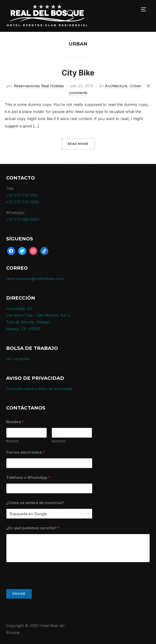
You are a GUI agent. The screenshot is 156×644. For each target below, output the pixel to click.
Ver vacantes (18, 359)
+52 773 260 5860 (23, 219)
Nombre (12, 441)
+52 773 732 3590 (23, 202)
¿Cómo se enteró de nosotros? (35, 503)
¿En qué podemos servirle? (33, 528)
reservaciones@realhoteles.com (35, 279)
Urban (135, 86)
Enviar (19, 594)
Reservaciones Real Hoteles (39, 86)
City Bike (78, 73)
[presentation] (42, 586)
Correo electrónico (26, 452)
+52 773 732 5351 (22, 195)
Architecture (116, 86)
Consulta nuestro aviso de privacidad (39, 389)
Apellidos (59, 441)
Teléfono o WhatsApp (28, 478)
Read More (78, 144)
